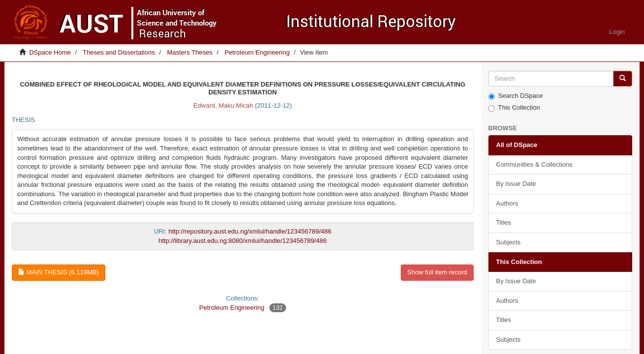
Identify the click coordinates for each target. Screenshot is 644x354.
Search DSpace (516, 96)
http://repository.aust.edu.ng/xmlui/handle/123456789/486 (250, 231)
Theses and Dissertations (119, 52)
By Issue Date (516, 184)
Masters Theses (190, 52)
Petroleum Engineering (257, 52)
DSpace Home (50, 52)
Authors (507, 203)
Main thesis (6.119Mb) (59, 272)
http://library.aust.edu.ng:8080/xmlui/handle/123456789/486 (243, 241)
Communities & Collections (534, 164)
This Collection (514, 108)
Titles (504, 222)
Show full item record (437, 272)
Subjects (509, 242)
